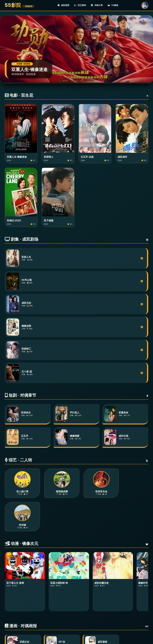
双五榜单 (80, 5)
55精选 (113, 5)
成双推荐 (64, 5)
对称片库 (97, 5)
